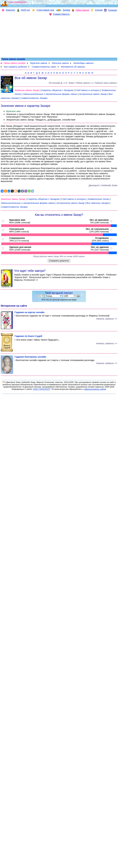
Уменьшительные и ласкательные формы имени (50, 94)
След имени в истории (87, 90)
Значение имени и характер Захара (26, 106)
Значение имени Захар (27, 90)
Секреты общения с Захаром (57, 90)
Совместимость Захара (34, 98)
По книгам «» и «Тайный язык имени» (83, 83)
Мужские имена (39, 63)
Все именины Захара (98, 203)
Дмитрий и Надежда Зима (103, 185)
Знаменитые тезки (98, 199)
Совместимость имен (44, 67)
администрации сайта (95, 389)
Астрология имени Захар (93, 94)
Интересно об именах (73, 67)
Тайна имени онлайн (14, 63)
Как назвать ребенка (15, 67)
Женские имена (60, 63)
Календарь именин (84, 63)
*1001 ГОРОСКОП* (41, 389)
